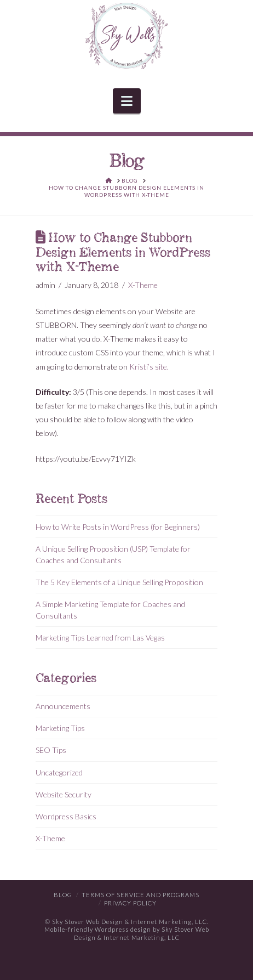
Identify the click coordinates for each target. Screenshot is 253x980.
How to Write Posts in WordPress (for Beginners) (118, 527)
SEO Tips (51, 750)
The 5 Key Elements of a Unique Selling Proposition (119, 582)
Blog (63, 895)
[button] (127, 101)
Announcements (63, 706)
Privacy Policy (130, 903)
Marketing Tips (60, 728)
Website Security (64, 794)
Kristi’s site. (149, 367)
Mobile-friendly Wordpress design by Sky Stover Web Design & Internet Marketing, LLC (127, 933)
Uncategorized (59, 772)
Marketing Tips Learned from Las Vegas (100, 638)
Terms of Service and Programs (140, 895)
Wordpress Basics (66, 816)
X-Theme (143, 285)
